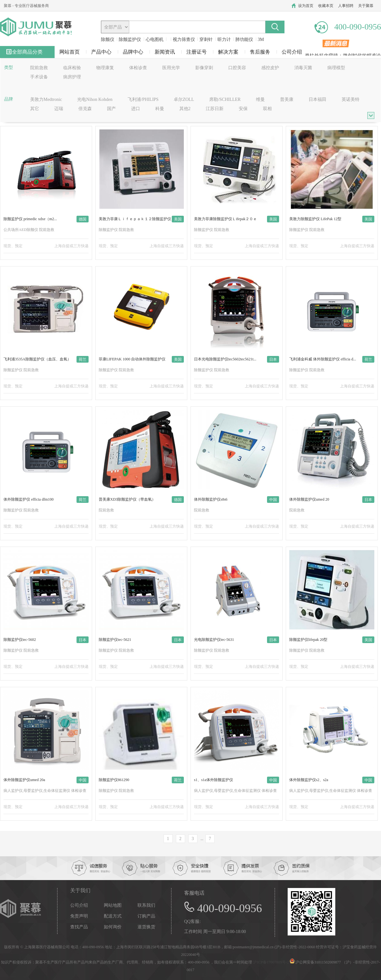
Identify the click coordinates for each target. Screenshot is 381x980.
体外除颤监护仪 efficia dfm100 (29, 499)
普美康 (287, 99)
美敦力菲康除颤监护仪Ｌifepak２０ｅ (225, 219)
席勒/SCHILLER (225, 99)
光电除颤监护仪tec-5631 (214, 640)
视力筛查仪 (184, 39)
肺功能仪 (244, 39)
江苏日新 (215, 109)
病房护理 (72, 77)
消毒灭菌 (303, 68)
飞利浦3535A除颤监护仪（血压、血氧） (37, 359)
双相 (267, 109)
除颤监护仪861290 (114, 780)
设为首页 (306, 6)
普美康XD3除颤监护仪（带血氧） (127, 499)
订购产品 (146, 916)
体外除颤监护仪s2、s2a (309, 780)
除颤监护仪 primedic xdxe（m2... (30, 219)
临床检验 (72, 68)
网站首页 (70, 52)
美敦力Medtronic (46, 99)
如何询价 (113, 927)
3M (261, 39)
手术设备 (39, 77)
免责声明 (79, 916)
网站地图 (113, 905)
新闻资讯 (165, 52)
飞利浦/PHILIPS (143, 99)
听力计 (224, 39)
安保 (243, 109)
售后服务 (260, 52)
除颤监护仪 (130, 39)
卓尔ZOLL (184, 99)
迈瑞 (59, 109)
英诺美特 (351, 99)
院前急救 (39, 68)
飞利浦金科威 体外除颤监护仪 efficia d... (323, 359)
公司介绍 (292, 52)
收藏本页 (326, 6)
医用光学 (171, 68)
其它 (35, 109)
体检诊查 (138, 68)
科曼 (160, 109)
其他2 (185, 109)
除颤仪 (108, 39)
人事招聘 (346, 6)
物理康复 (105, 68)
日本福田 (317, 99)
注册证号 (197, 52)
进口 (136, 109)
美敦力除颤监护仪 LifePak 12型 (315, 219)
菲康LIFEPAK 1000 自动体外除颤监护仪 (132, 359)
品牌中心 (133, 52)
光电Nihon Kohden (95, 99)
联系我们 (146, 905)
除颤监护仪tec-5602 (20, 640)
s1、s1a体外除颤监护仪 (214, 780)
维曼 (260, 99)
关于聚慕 (366, 6)
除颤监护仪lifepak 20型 (308, 640)
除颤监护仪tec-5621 (115, 640)
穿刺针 (206, 39)
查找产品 (79, 927)
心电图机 (155, 39)
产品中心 (101, 52)
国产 (111, 109)
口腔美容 (237, 68)
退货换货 (146, 927)
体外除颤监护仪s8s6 (211, 499)
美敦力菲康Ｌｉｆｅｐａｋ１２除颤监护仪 (135, 219)
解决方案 (228, 52)
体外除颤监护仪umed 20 (309, 499)
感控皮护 (270, 68)
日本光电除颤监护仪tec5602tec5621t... (225, 359)
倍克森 (85, 109)
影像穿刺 (204, 68)
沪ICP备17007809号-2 (271, 962)
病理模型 (336, 68)
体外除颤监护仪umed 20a (24, 780)
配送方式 (113, 916)
